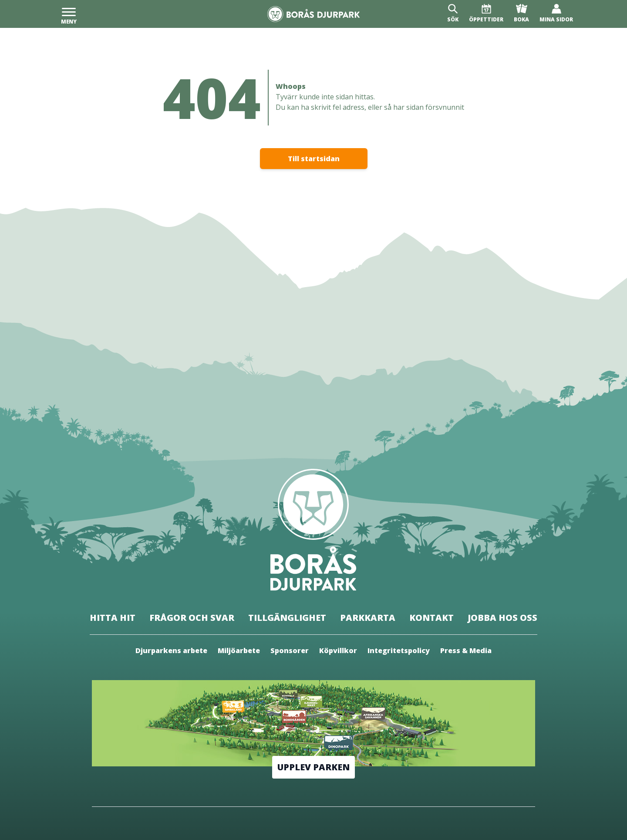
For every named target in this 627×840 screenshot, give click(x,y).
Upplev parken (313, 767)
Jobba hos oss (502, 618)
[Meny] (69, 14)
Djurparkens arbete (171, 650)
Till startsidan (314, 159)
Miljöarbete (239, 650)
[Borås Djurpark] (314, 14)
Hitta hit (113, 618)
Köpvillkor (338, 650)
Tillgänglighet (287, 618)
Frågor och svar (192, 618)
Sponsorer (290, 650)
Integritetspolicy (399, 650)
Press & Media (466, 650)
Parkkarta (368, 618)
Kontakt (431, 618)
